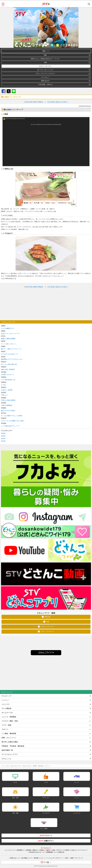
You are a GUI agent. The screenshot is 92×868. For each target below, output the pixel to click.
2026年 (3, 433)
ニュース (77, 782)
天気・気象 (15, 813)
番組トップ (46, 51)
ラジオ (46, 782)
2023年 (3, 441)
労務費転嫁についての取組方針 (55, 852)
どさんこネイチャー (47, 631)
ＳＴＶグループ (83, 850)
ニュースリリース (10, 850)
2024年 (3, 439)
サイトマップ (79, 858)
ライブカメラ (46, 813)
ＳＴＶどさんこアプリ (10, 754)
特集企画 (47, 617)
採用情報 (19, 850)
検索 (89, 4)
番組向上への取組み (39, 850)
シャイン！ (6, 700)
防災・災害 (15, 798)
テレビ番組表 (6, 708)
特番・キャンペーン (9, 738)
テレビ (7, 766)
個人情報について (27, 858)
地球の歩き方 (45, 81)
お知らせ (74, 850)
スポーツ (5, 729)
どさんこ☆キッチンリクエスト (45, 73)
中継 (45, 62)
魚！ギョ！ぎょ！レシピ (45, 70)
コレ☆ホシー (45, 77)
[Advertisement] (46, 304)
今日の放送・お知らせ (45, 84)
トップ (3, 766)
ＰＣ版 (46, 862)
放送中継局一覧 (7, 750)
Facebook (4, 91)
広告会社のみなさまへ (36, 852)
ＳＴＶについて (46, 848)
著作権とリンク (39, 858)
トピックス (6, 704)
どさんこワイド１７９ (16, 766)
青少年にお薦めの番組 (10, 742)
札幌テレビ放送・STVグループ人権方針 (58, 850)
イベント (77, 798)
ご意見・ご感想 (69, 858)
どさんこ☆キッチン (45, 66)
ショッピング (77, 813)
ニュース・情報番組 (9, 717)
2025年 (3, 436)
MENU (3, 4)
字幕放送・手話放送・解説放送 (13, 746)
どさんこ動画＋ (44, 829)
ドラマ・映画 (6, 725)
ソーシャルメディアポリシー (54, 858)
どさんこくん (6, 759)
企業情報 (28, 850)
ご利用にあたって (14, 858)
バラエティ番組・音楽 (10, 721)
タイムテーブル (7, 713)
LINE (14, 91)
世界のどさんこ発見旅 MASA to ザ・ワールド (45, 59)
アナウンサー (46, 798)
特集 (45, 55)
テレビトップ (6, 696)
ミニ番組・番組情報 (9, 733)
